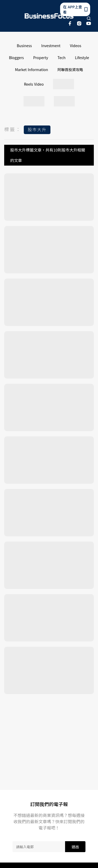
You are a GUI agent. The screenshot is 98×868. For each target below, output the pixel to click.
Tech (62, 58)
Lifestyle (82, 58)
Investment (51, 46)
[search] (89, 18)
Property (41, 58)
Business (24, 46)
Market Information (31, 70)
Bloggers (16, 58)
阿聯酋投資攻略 (70, 70)
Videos (75, 46)
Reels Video (34, 84)
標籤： (13, 129)
